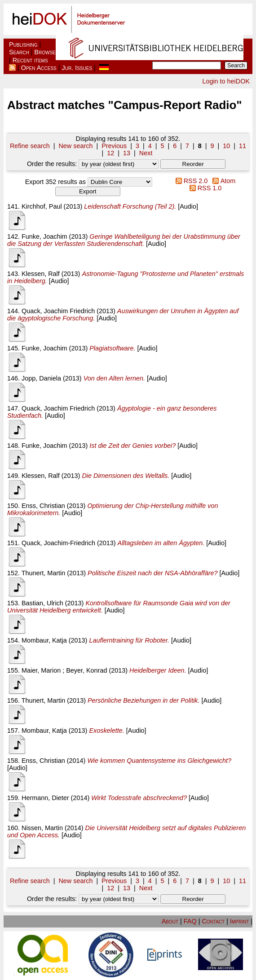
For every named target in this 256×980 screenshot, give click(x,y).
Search (19, 52)
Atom (222, 181)
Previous (114, 146)
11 (243, 146)
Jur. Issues (77, 68)
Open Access (39, 68)
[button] (193, 164)
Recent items (30, 60)
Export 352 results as (55, 182)
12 (110, 153)
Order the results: (93, 164)
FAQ (190, 921)
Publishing (23, 44)
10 (226, 146)
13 (127, 153)
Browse (45, 52)
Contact (213, 921)
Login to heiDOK (226, 81)
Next (146, 153)
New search (75, 146)
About (170, 921)
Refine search (30, 146)
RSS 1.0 (204, 188)
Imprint (239, 921)
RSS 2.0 (190, 181)
